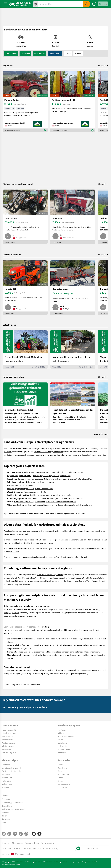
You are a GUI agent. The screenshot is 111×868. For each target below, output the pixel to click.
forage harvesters (75, 498)
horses (43, 540)
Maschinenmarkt (9, 730)
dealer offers (11, 54)
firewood (24, 534)
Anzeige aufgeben (9, 753)
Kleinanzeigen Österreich (12, 803)
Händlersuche (7, 740)
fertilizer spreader (37, 495)
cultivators (41, 482)
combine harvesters (47, 498)
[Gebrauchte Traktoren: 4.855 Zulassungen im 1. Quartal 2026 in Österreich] (25, 406)
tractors (74, 531)
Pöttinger (19, 581)
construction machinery (59, 531)
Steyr (9, 578)
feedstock (14, 534)
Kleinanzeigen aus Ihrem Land (18, 184)
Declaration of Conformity (46, 848)
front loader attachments (42, 505)
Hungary (7, 613)
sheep (49, 540)
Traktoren (62, 730)
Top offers (8, 66)
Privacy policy (47, 843)
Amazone (38, 581)
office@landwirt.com (32, 684)
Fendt (48, 472)
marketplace (9, 455)
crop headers (62, 498)
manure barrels (52, 495)
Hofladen (5, 787)
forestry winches (53, 479)
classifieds (25, 54)
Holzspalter (63, 746)
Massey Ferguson (75, 578)
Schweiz (5, 812)
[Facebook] (15, 834)
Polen (4, 822)
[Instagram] (9, 834)
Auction (78, 54)
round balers (65, 475)
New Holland (57, 472)
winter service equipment (66, 502)
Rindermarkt (7, 774)
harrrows (32, 482)
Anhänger (62, 753)
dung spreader (65, 495)
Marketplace (39, 54)
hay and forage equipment (89, 531)
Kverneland (29, 581)
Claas (66, 472)
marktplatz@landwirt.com (11, 864)
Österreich (6, 799)
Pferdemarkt (7, 778)
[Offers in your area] (36, 4)
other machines (12, 552)
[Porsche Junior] (25, 102)
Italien (4, 816)
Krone (12, 581)
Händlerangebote (9, 733)
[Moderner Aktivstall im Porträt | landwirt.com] (73, 349)
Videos (68, 54)
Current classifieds (12, 254)
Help (5, 854)
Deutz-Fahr (62, 787)
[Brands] (39, 834)
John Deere (40, 472)
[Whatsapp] (26, 834)
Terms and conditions (12, 848)
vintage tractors (76, 472)
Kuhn (6, 581)
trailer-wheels (40, 492)
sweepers (50, 502)
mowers (36, 475)
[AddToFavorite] (44, 75)
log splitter (88, 479)
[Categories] (34, 834)
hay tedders (54, 475)
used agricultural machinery (87, 448)
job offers (87, 540)
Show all (103, 66)
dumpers (19, 485)
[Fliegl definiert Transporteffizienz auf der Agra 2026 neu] (73, 406)
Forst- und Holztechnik (11, 771)
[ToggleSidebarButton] (5, 4)
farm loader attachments (64, 505)
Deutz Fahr (99, 578)
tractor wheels (27, 492)
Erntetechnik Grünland (11, 768)
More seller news (101, 434)
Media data (17, 843)
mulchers (30, 489)
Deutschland (7, 806)
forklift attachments (84, 505)
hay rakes (44, 475)
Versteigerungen (8, 743)
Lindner (31, 578)
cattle (37, 540)
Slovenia (16, 613)
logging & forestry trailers (72, 479)
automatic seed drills (44, 489)
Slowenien (6, 819)
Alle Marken (7, 749)
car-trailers (28, 485)
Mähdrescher (63, 733)
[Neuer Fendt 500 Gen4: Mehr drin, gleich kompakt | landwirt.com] (25, 349)
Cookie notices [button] (32, 843)
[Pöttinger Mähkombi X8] (73, 102)
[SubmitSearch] (86, 4)
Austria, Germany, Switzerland (82, 609)
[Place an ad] (94, 4)
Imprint (28, 848)
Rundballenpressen (66, 736)
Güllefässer (62, 743)
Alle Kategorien (8, 746)
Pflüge (60, 740)
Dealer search (55, 54)
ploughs (50, 482)
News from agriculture (14, 377)
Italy (98, 609)
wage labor (9, 543)
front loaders (26, 505)
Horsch (48, 581)
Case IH (38, 578)
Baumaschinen (64, 749)
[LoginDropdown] (103, 4)
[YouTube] (4, 834)
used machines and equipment (50, 574)
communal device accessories (93, 548)
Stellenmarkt (7, 784)
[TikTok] (21, 834)
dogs (54, 540)
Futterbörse (6, 781)
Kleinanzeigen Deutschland (13, 809)
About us (6, 843)
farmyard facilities (67, 548)
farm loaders (40, 502)
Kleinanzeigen (8, 736)
